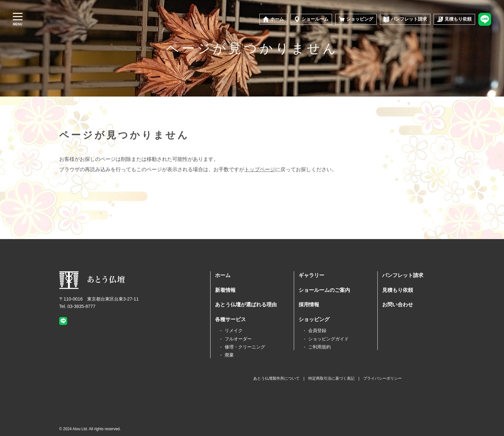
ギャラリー (311, 275)
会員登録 (317, 330)
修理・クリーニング (245, 347)
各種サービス (230, 319)
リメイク (234, 330)
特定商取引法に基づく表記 (331, 378)
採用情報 (309, 305)
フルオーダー (238, 339)
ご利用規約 (319, 347)
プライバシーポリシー (382, 378)
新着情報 (225, 290)
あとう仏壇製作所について (276, 378)
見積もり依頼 (398, 290)
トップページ (260, 169)
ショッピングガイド (328, 339)
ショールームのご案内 (324, 290)
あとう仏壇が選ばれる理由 (246, 305)
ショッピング (314, 319)
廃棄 (229, 355)
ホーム (223, 275)
